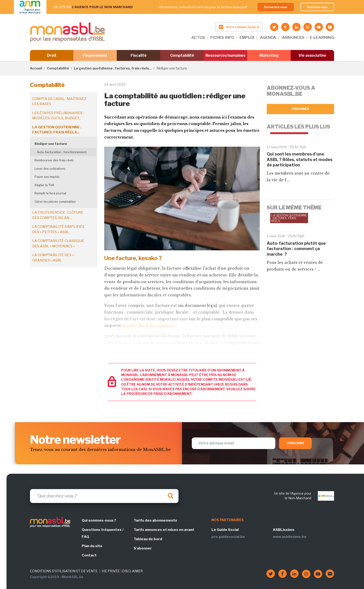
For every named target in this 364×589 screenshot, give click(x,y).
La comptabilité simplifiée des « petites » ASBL (58, 229)
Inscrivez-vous (317, 7)
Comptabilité (182, 55)
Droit (52, 55)
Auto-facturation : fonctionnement (62, 152)
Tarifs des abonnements (155, 520)
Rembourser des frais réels (54, 160)
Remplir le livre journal (50, 193)
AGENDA (268, 37)
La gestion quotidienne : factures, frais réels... (113, 68)
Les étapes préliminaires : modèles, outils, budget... (58, 116)
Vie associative (312, 55)
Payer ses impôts (47, 177)
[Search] (104, 496)
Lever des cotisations (50, 169)
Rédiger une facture (51, 144)
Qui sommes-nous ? (99, 520)
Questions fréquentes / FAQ (103, 533)
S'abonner (301, 109)
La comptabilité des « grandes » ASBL (53, 258)
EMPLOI (247, 37)
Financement (95, 55)
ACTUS (198, 37)
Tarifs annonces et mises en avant (164, 530)
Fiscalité (138, 55)
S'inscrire (295, 443)
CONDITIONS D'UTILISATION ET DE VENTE (64, 571)
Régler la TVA (44, 185)
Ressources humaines (225, 55)
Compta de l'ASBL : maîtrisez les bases (59, 101)
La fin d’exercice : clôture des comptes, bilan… (58, 215)
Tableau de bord (148, 539)
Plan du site (92, 546)
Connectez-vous (276, 7)
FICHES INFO (222, 37)
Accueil (36, 68)
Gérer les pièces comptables (55, 202)
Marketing (269, 55)
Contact (89, 555)
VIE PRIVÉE (111, 571)
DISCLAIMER (132, 571)
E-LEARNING (322, 37)
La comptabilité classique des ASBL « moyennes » (58, 243)
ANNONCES (293, 37)
